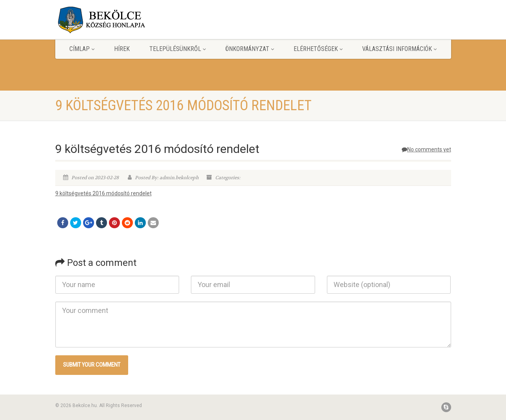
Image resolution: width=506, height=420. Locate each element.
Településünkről (178, 49)
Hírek (122, 49)
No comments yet (426, 149)
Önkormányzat (250, 49)
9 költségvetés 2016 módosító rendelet (103, 193)
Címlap (82, 49)
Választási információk (399, 49)
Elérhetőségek (318, 49)
